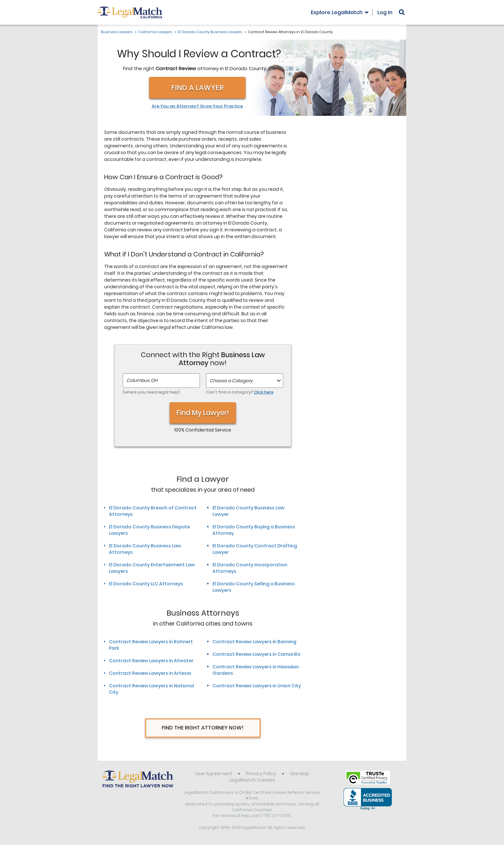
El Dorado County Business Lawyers (210, 32)
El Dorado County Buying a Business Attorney (254, 530)
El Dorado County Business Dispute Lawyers (149, 530)
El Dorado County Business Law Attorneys (145, 549)
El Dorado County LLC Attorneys (146, 584)
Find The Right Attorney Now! (203, 728)
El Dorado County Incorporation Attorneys (250, 568)
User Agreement (214, 774)
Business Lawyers (117, 32)
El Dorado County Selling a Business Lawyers (254, 587)
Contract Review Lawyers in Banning (254, 642)
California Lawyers (155, 32)
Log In (385, 12)
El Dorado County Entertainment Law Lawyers (152, 568)
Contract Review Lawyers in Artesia (150, 673)
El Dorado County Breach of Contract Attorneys (153, 511)
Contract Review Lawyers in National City (152, 689)
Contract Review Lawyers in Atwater (151, 661)
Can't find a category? (240, 392)
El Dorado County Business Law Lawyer (248, 511)
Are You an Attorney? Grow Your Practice (197, 106)
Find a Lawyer (197, 88)
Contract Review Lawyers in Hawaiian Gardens (256, 670)
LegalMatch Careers (252, 780)
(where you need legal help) (151, 392)
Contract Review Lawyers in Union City (257, 686)
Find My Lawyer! (203, 413)
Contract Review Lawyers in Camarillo (256, 654)
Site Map (300, 774)
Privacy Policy (261, 774)
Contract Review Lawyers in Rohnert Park (151, 645)
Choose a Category (231, 381)
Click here (264, 392)
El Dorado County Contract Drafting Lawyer (255, 549)
